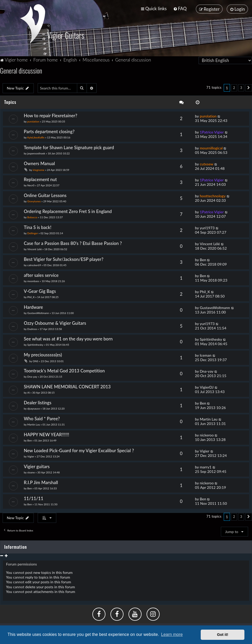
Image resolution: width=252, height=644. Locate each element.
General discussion (21, 70)
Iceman (206, 355)
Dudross (32, 328)
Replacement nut (40, 179)
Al (28, 392)
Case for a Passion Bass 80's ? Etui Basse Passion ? (73, 243)
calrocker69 (34, 265)
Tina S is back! (38, 227)
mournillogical (211, 147)
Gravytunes (34, 201)
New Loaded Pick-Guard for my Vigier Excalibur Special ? (79, 450)
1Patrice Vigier (212, 131)
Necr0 (31, 185)
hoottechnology (213, 195)
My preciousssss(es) (43, 354)
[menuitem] (180, 9)
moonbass (33, 281)
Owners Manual (39, 163)
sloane (31, 472)
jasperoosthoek (36, 153)
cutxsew (206, 163)
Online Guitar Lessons (45, 195)
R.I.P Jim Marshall (41, 482)
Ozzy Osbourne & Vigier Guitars (55, 323)
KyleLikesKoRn (36, 137)
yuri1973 (207, 227)
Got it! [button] (223, 635)
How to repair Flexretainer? (51, 115)
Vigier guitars (37, 466)
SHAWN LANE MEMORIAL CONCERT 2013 (67, 386)
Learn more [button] (172, 634)
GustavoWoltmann (38, 312)
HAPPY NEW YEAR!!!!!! (46, 434)
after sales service (41, 275)
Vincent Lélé (34, 249)
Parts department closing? (49, 131)
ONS (35, 361)
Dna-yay (32, 376)
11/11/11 (34, 498)
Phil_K (31, 296)
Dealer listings (38, 402)
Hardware (33, 307)
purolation (33, 121)
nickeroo (207, 435)
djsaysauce (33, 408)
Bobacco (32, 217)
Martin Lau (34, 424)
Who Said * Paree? (42, 418)
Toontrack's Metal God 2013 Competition (64, 370)
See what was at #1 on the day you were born (68, 338)
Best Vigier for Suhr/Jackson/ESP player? (64, 259)
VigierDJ (207, 387)
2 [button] (234, 87)
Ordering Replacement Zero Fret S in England (68, 211)
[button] (249, 87)
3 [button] (241, 87)
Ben (203, 259)
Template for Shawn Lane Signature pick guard (69, 147)
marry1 (206, 466)
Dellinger (33, 233)
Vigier (31, 456)
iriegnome (39, 169)
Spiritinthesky (35, 344)
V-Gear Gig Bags (40, 291)
